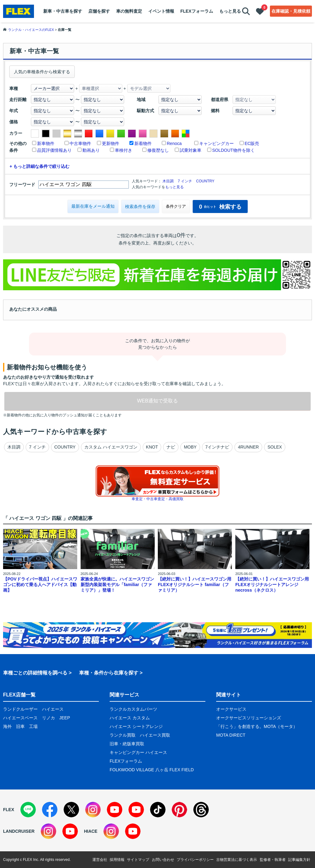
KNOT (152, 447)
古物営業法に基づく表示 (237, 860)
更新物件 (111, 143)
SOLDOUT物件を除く (233, 150)
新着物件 (143, 143)
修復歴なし (158, 150)
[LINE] (28, 810)
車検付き (124, 150)
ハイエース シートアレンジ (136, 726)
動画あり (91, 150)
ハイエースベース (20, 718)
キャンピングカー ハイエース (138, 752)
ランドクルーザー (20, 709)
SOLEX (275, 447)
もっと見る (230, 11)
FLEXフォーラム (197, 11)
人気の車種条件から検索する (42, 72)
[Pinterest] (179, 810)
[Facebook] (50, 810)
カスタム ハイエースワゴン (111, 447)
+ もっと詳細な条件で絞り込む (40, 166)
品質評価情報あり (54, 150)
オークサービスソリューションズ (249, 718)
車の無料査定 (129, 11)
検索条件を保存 (140, 206)
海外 (7, 726)
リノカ (48, 718)
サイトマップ (138, 860)
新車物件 (46, 143)
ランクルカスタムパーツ (133, 709)
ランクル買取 (123, 735)
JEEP (65, 718)
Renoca (174, 143)
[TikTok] (158, 810)
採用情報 (117, 860)
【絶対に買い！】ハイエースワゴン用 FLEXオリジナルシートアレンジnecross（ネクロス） (272, 585)
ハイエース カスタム (130, 718)
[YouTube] (115, 810)
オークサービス (231, 709)
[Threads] (201, 810)
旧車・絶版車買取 (127, 744)
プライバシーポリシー (195, 860)
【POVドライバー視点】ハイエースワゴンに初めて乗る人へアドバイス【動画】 (40, 585)
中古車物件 (80, 143)
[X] (71, 810)
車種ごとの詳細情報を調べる (35, 673)
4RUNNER (248, 447)
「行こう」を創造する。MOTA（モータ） (257, 726)
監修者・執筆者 (273, 860)
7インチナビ (217, 447)
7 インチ (185, 181)
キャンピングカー (216, 143)
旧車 (20, 726)
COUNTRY (205, 181)
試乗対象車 (191, 150)
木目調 (168, 181)
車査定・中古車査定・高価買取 (157, 499)
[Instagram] (93, 810)
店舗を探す (99, 11)
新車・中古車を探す (63, 11)
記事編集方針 (299, 860)
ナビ (171, 447)
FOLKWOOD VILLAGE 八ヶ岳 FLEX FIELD (152, 770)
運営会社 (100, 860)
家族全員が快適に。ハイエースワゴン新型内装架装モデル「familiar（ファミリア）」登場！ (117, 585)
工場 (33, 726)
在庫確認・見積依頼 (291, 11)
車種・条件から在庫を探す (109, 673)
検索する (220, 207)
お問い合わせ (163, 860)
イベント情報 (161, 11)
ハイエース (53, 709)
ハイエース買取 (155, 735)
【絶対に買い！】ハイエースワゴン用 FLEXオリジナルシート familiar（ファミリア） (195, 585)
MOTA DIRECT (231, 735)
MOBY (190, 447)
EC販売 (252, 143)
